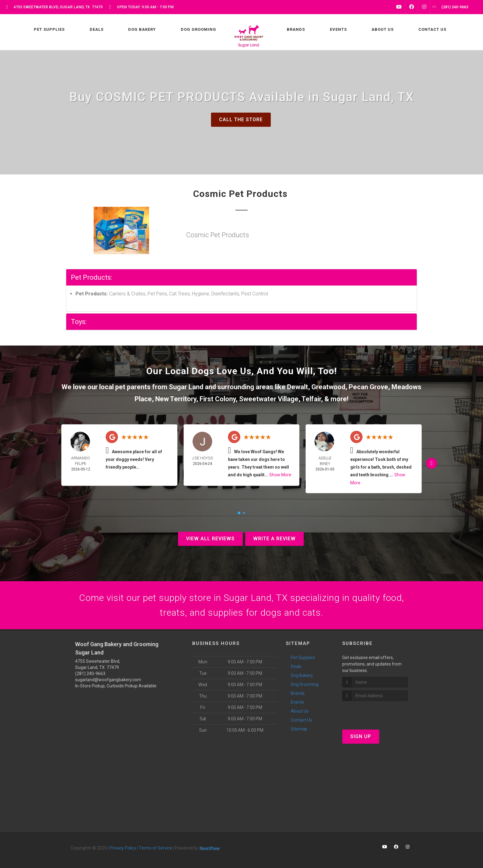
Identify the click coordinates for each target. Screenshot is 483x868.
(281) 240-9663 (90, 674)
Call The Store (241, 120)
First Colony (218, 399)
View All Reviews (210, 539)
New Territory (176, 399)
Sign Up (361, 736)
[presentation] (375, 712)
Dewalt (298, 387)
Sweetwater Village (269, 399)
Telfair (311, 399)
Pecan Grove (368, 387)
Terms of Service (156, 848)
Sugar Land (186, 387)
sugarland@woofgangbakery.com (108, 680)
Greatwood (328, 387)
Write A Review (274, 539)
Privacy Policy (123, 848)
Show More (280, 475)
